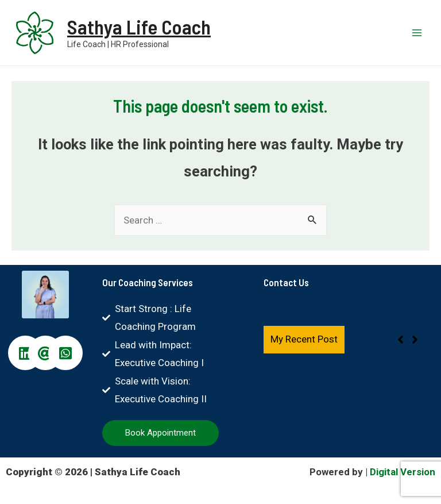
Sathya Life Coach (140, 27)
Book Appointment (160, 433)
